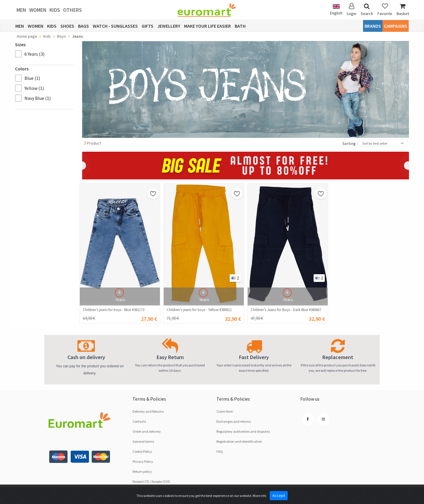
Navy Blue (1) (38, 98)
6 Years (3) (34, 54)
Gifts (148, 26)
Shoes (67, 26)
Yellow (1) (34, 88)
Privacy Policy (143, 461)
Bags (83, 26)
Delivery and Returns (148, 411)
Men (21, 10)
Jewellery (169, 26)
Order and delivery (147, 431)
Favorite (385, 10)
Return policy (142, 471)
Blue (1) (32, 78)
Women (38, 10)
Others (72, 10)
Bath (240, 26)
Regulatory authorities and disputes (243, 431)
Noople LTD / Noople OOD (151, 481)
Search (367, 10)
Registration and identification (239, 441)
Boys (62, 36)
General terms (143, 441)
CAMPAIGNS (396, 26)
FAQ (220, 451)
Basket (403, 10)
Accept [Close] (279, 495)
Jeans (78, 36)
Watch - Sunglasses (115, 26)
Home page (27, 36)
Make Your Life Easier (207, 26)
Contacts (139, 421)
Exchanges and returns (234, 421)
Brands (373, 26)
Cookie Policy (142, 451)
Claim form (225, 411)
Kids (55, 10)
